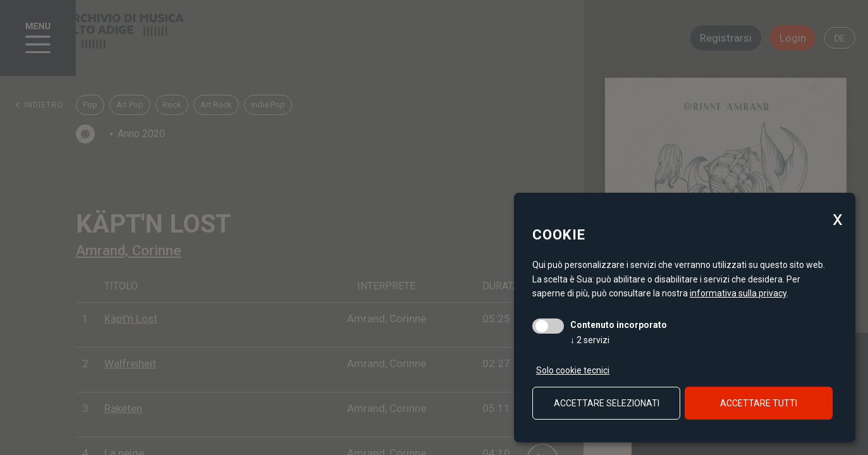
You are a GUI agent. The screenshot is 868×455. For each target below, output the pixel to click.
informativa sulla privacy (738, 293)
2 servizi (590, 340)
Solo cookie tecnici (573, 370)
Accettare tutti (759, 403)
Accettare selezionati (607, 403)
